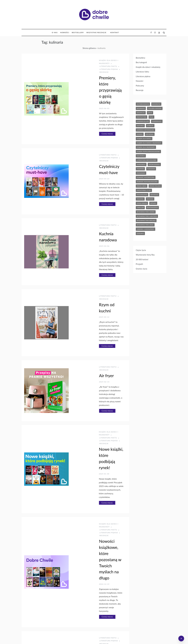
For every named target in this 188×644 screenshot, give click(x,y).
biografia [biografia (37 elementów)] (156, 104)
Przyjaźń (139, 264)
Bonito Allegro (116, 638)
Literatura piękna (83, 63)
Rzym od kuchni (84, 228)
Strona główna (89, 48)
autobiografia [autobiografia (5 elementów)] (143, 104)
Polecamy (140, 86)
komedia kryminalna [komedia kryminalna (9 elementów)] (145, 130)
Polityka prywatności (134, 638)
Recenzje (100, 63)
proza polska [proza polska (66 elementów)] (155, 186)
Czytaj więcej (78, 99)
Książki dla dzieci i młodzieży (85, 60)
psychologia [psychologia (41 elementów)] (142, 195)
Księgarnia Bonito (76, 638)
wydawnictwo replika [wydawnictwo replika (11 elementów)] (146, 220)
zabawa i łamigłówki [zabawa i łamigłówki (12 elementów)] (146, 229)
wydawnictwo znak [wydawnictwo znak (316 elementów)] (145, 225)
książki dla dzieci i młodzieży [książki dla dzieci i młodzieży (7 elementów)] (149, 143)
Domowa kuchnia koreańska (95, 514)
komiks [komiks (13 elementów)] (140, 134)
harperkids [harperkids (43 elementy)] (157, 121)
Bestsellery (78, 32)
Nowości (65, 32)
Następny (92, 616)
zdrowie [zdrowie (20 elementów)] (140, 233)
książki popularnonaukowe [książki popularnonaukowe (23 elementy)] (148, 151)
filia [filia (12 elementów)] (151, 117)
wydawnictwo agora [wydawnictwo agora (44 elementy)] (146, 212)
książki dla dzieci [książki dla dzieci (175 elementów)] (144, 139)
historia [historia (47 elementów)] (140, 126)
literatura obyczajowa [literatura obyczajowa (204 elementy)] (147, 160)
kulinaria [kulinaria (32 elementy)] (141, 156)
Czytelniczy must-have (90, 126)
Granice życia (141, 269)
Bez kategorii (141, 62)
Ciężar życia (141, 250)
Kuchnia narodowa (86, 177)
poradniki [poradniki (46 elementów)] (141, 173)
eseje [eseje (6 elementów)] (150, 113)
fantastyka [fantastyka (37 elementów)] (142, 117)
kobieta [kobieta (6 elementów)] (150, 126)
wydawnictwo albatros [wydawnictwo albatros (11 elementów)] (147, 216)
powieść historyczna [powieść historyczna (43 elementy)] (146, 177)
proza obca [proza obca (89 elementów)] (142, 186)
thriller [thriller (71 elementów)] (140, 208)
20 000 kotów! (142, 259)
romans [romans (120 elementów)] (150, 199)
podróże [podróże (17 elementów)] (140, 169)
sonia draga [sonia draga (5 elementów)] (142, 203)
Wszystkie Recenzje (96, 32)
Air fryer (77, 280)
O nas (55, 32)
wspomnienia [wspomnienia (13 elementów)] (152, 208)
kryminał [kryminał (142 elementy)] (150, 134)
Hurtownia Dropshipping (97, 638)
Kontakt (115, 32)
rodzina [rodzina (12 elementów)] (140, 199)
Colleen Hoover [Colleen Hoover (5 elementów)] (155, 108)
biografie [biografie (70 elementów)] (141, 108)
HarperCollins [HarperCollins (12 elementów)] (143, 121)
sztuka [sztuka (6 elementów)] (153, 203)
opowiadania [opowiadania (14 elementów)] (154, 164)
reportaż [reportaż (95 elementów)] (154, 195)
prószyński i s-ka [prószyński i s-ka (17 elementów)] (144, 190)
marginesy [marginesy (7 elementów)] (141, 164)
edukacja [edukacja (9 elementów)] (141, 113)
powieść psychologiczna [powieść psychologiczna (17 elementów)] (147, 182)
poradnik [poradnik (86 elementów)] (151, 169)
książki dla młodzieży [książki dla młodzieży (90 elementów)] (146, 147)
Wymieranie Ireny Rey (145, 255)
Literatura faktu (79, 120)
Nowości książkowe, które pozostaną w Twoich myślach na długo (96, 400)
